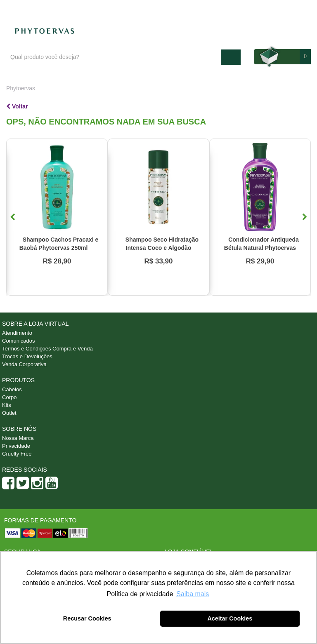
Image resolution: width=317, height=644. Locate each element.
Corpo (9, 397)
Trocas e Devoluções (27, 356)
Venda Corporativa (24, 364)
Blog (209, 9)
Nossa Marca (18, 438)
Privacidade (16, 446)
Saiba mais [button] (193, 594)
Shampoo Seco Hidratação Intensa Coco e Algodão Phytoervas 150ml (162, 248)
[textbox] (114, 57)
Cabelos (12, 389)
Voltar (17, 106)
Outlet (9, 413)
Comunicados (19, 341)
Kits (7, 405)
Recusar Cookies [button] (87, 618)
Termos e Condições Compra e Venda (47, 349)
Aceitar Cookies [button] (230, 618)
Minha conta (289, 9)
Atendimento (244, 9)
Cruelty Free (17, 454)
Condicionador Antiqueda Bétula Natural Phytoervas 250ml (261, 248)
